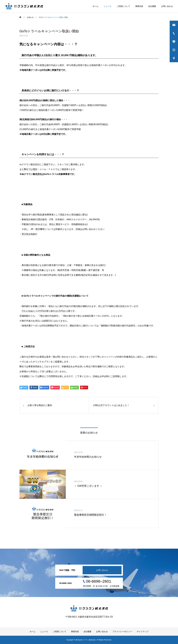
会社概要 (152, 6)
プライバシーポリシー (122, 632)
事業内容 (139, 6)
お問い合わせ (167, 6)
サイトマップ (143, 632)
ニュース (107, 6)
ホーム (96, 6)
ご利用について (123, 6)
